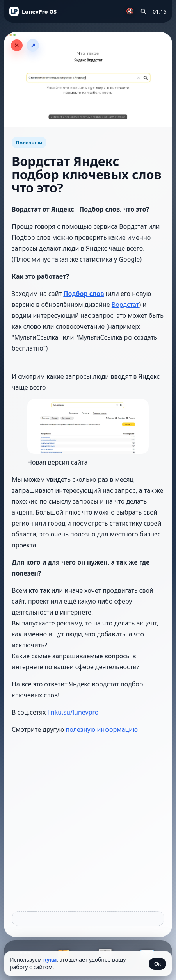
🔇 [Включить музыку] (130, 11)
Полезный (29, 143)
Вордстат (125, 305)
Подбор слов (84, 294)
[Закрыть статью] (17, 45)
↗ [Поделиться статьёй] (33, 45)
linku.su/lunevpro (73, 712)
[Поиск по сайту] (143, 11)
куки (50, 960)
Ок (157, 964)
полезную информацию (102, 729)
